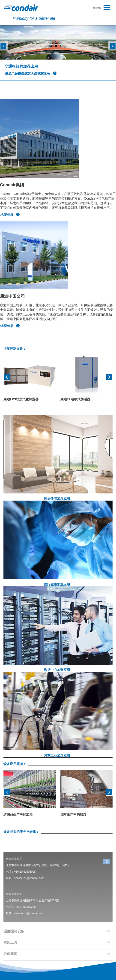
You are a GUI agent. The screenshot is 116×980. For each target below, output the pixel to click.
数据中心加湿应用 (57, 670)
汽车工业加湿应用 (57, 756)
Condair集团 (12, 185)
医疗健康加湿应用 (57, 584)
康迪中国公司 (12, 296)
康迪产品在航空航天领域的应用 (31, 73)
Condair (21, 8)
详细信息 (10, 215)
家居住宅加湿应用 (57, 499)
